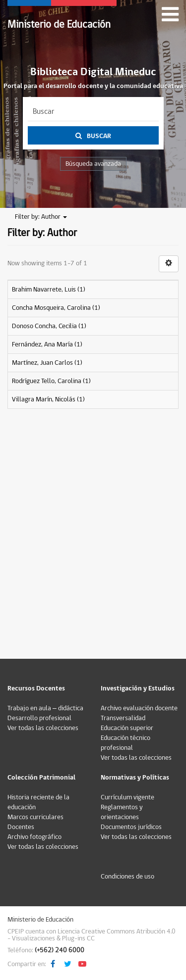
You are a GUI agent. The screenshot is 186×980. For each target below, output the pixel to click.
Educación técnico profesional (125, 743)
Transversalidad (123, 718)
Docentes (21, 827)
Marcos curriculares (35, 817)
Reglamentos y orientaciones (122, 812)
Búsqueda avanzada (93, 164)
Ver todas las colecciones (43, 728)
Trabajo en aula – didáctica (45, 708)
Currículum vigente (127, 797)
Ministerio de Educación (59, 24)
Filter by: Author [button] (41, 217)
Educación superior (127, 728)
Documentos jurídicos (131, 827)
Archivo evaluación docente (139, 708)
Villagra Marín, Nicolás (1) (48, 399)
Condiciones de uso (127, 877)
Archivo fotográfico (34, 837)
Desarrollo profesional (39, 718)
